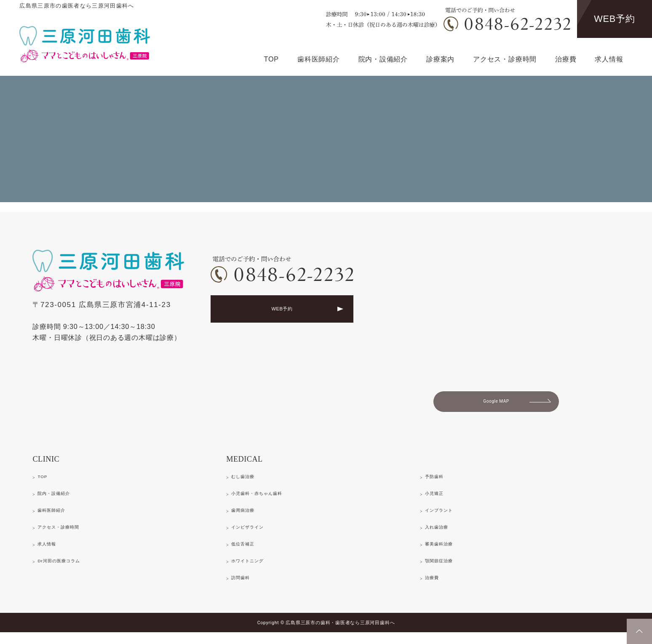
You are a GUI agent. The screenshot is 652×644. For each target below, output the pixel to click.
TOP (271, 59)
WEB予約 (614, 19)
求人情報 (609, 59)
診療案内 (440, 59)
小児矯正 (439, 499)
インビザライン (256, 535)
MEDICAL (254, 464)
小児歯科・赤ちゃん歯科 (270, 499)
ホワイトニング (256, 570)
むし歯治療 (249, 482)
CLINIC (53, 464)
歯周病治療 (249, 517)
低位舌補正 (249, 552)
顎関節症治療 (446, 570)
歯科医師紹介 (319, 59)
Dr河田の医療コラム (69, 570)
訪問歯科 (245, 588)
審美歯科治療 (446, 552)
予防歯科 (439, 482)
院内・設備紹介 (383, 59)
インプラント (446, 517)
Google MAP (496, 404)
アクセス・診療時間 (505, 59)
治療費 (566, 59)
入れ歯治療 (442, 535)
